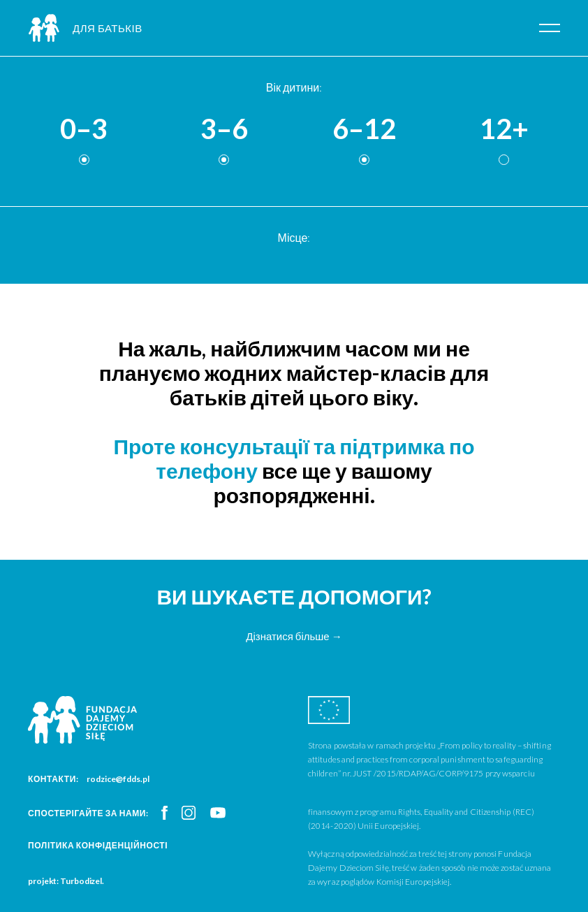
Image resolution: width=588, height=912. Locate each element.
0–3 (84, 129)
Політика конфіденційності (98, 845)
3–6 (224, 129)
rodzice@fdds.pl (118, 779)
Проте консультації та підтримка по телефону (294, 458)
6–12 (364, 129)
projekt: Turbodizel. (66, 881)
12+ (504, 129)
